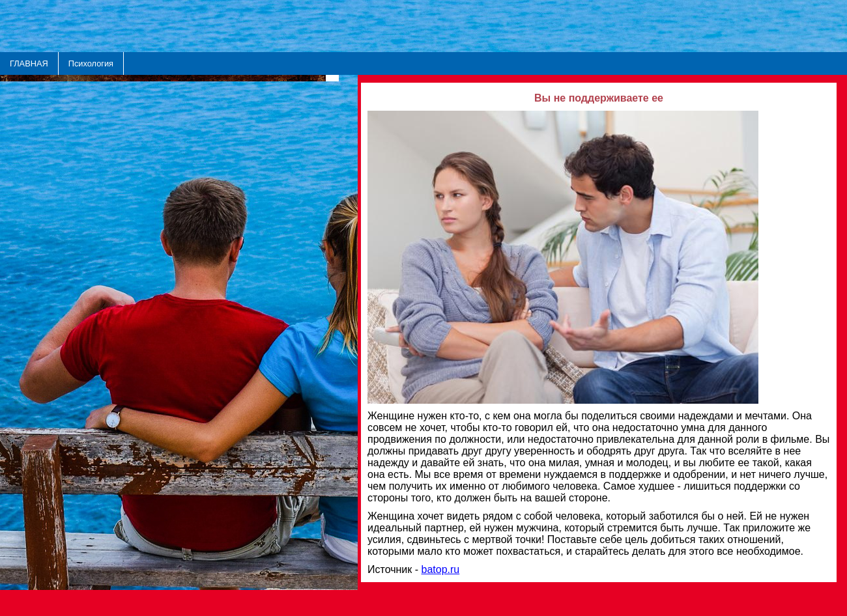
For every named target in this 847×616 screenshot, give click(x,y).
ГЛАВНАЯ (29, 63)
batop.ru (441, 569)
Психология (91, 63)
